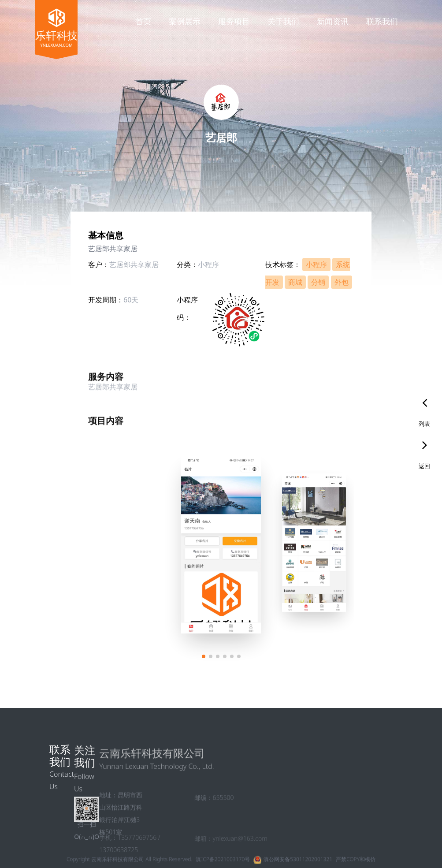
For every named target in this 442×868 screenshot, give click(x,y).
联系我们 (382, 21)
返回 (424, 466)
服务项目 (234, 21)
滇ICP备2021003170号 (223, 862)
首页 (143, 21)
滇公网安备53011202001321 (298, 862)
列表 (424, 424)
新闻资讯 (333, 21)
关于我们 (283, 21)
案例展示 (185, 21)
